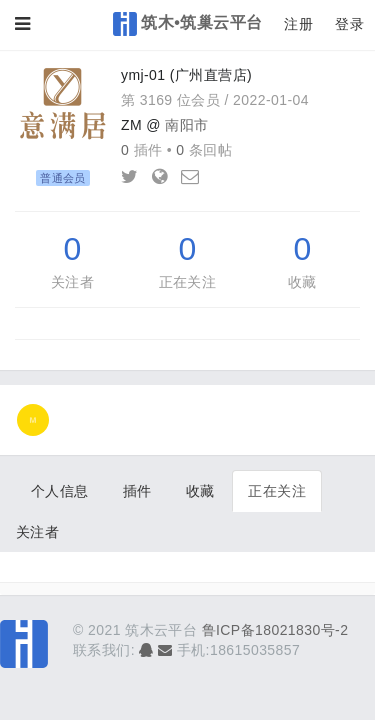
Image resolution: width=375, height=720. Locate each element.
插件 (137, 491)
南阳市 (186, 125)
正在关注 (188, 282)
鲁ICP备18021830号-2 (275, 630)
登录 (349, 24)
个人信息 (60, 491)
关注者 (72, 282)
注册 (298, 24)
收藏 (302, 282)
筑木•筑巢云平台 (188, 24)
